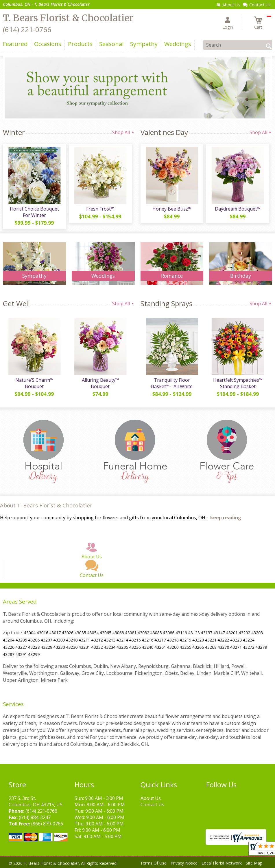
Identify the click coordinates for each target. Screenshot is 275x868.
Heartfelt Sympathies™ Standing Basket (238, 383)
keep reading (226, 518)
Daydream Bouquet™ (238, 209)
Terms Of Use (153, 863)
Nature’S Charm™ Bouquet (34, 383)
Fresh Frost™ (100, 209)
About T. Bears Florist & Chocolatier (46, 505)
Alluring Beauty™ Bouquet (100, 383)
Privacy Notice (184, 863)
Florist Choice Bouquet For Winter (34, 212)
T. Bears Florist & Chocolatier (68, 18)
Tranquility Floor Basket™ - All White (172, 383)
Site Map (254, 863)
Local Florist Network (222, 863)
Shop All (123, 132)
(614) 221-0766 (27, 29)
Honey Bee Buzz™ (172, 209)
